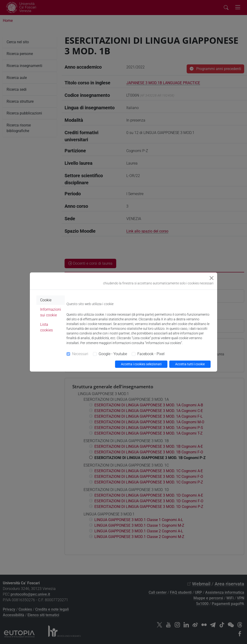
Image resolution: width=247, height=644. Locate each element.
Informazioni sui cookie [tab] (51, 312)
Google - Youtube (113, 354)
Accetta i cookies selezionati (141, 364)
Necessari (80, 354)
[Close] (212, 278)
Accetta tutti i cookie (190, 364)
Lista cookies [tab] (46, 327)
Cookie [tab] (46, 300)
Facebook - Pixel (151, 354)
